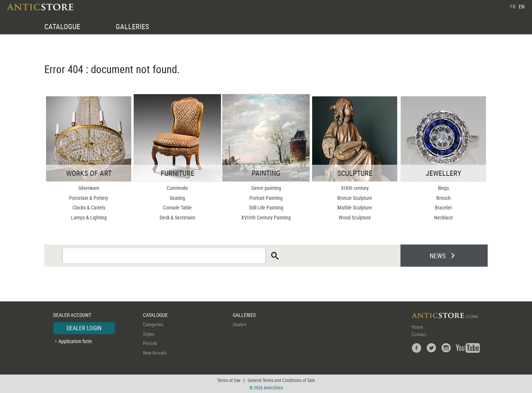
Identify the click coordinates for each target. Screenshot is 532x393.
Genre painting (266, 188)
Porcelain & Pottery (89, 198)
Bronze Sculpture (355, 198)
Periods (150, 343)
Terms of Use (229, 380)
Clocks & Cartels (89, 207)
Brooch (444, 198)
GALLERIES (132, 26)
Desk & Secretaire (178, 217)
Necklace (444, 217)
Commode (177, 188)
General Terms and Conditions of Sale (281, 380)
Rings (443, 188)
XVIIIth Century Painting (266, 217)
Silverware (89, 188)
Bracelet (443, 207)
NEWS (438, 256)
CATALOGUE (62, 26)
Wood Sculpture (355, 217)
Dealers (240, 324)
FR (513, 6)
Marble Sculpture (355, 207)
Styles (149, 334)
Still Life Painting (266, 207)
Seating (177, 198)
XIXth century (355, 188)
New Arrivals (155, 353)
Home (417, 327)
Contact (419, 334)
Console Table (177, 207)
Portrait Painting (266, 198)
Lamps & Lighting (89, 217)
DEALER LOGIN (84, 328)
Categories (153, 324)
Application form (75, 341)
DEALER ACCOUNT (72, 315)
